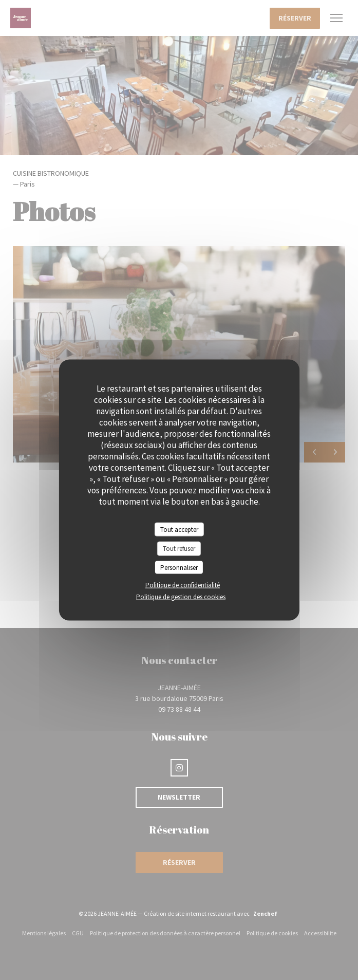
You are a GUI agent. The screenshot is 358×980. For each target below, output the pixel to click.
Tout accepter (179, 529)
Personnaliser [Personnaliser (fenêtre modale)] (179, 567)
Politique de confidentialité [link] (183, 585)
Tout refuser (179, 549)
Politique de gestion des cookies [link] (181, 597)
